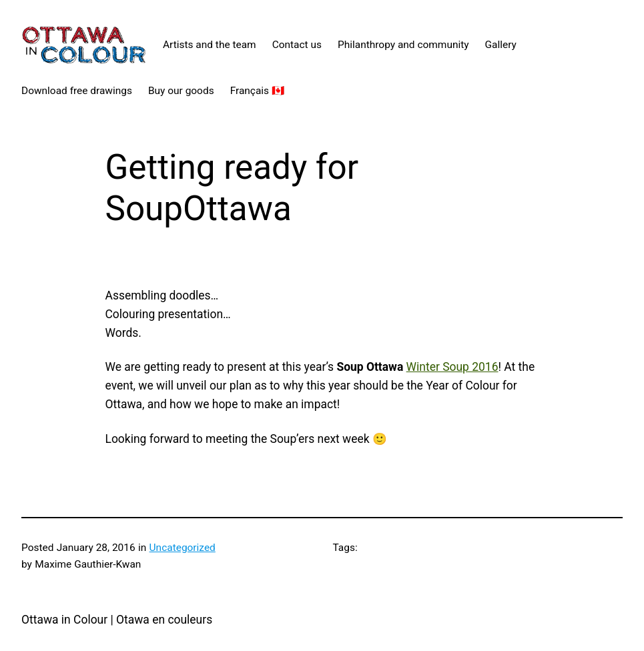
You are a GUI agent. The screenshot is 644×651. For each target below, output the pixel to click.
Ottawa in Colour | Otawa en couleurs (117, 620)
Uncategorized (183, 548)
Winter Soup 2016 (452, 367)
